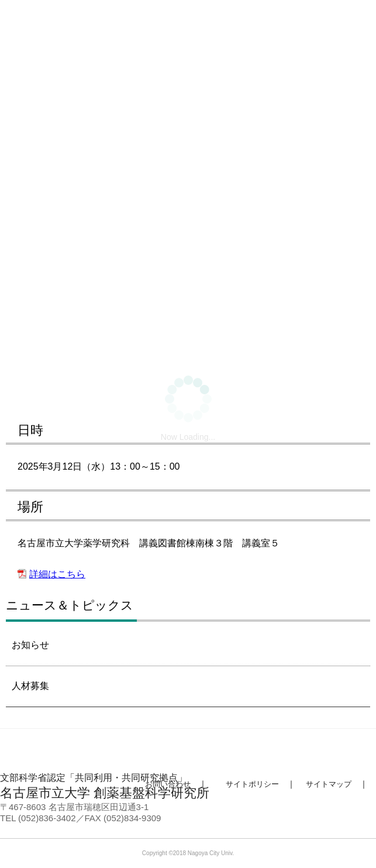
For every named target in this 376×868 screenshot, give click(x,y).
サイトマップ (329, 784)
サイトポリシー (252, 784)
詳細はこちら (57, 574)
